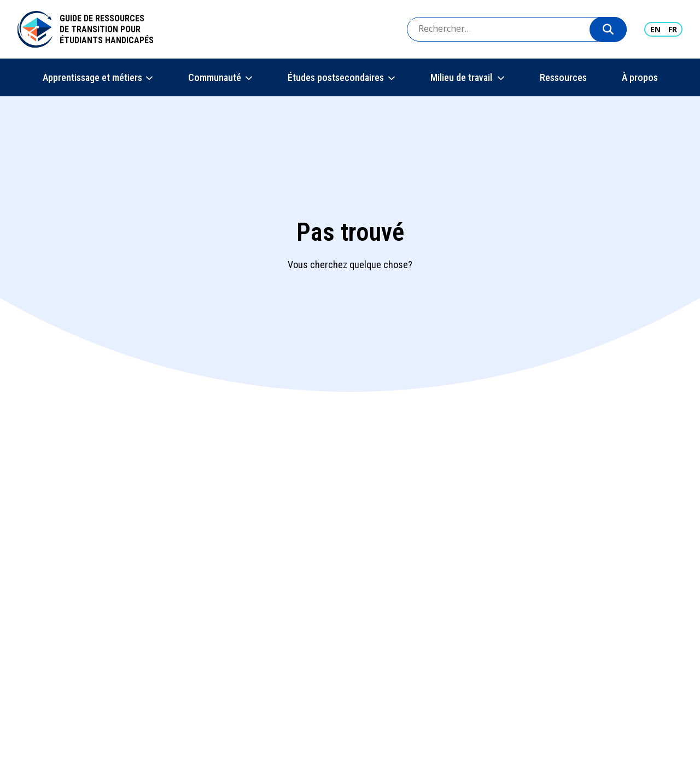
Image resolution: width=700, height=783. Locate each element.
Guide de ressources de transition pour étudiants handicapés (107, 29)
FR (673, 29)
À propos (640, 77)
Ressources (563, 77)
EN (655, 29)
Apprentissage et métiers (92, 77)
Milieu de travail (462, 77)
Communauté (215, 77)
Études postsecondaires (336, 77)
